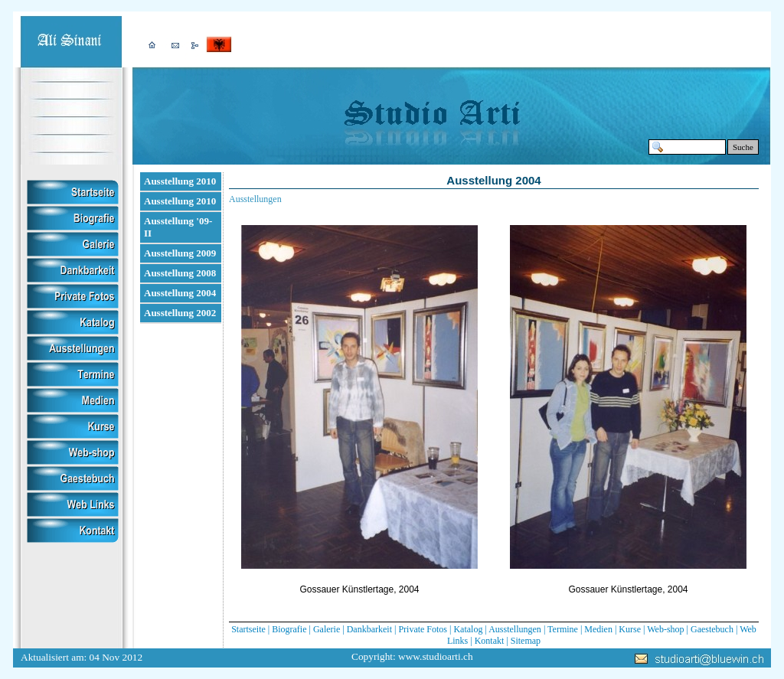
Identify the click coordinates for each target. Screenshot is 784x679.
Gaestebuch (712, 629)
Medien (598, 629)
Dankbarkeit (369, 629)
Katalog (468, 629)
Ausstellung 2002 (180, 313)
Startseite (248, 629)
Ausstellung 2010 (180, 181)
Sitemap (526, 641)
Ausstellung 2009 (180, 253)
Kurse (630, 629)
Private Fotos (423, 629)
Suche (743, 147)
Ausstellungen (515, 629)
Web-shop (665, 629)
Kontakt (490, 641)
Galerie (327, 629)
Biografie (289, 629)
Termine (563, 629)
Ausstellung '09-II (178, 227)
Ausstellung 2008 (180, 273)
